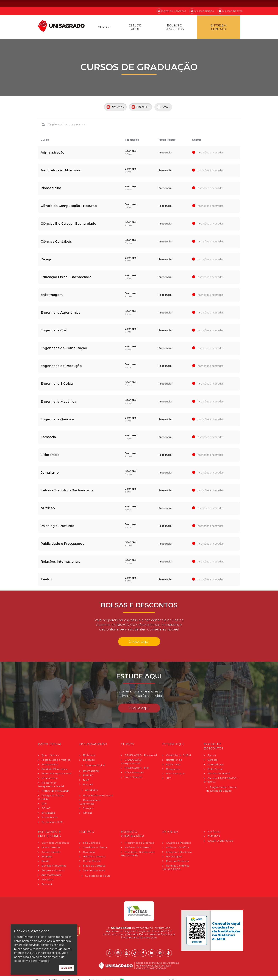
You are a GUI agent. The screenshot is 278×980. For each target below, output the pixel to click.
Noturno (115, 108)
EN (229, 3)
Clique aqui (139, 637)
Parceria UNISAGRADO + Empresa (221, 776)
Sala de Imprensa (94, 867)
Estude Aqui (136, 28)
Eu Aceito (66, 968)
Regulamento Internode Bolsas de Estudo (222, 785)
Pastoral (88, 780)
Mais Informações (37, 961)
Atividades (91, 786)
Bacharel (141, 108)
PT (219, 3)
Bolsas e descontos (175, 28)
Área (163, 108)
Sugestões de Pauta (98, 872)
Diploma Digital (95, 761)
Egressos (89, 756)
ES (238, 3)
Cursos (105, 28)
